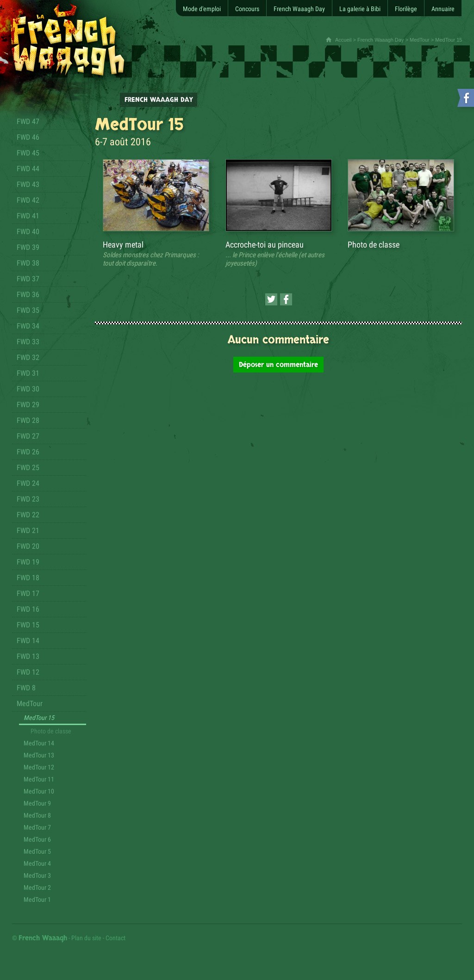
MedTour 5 (37, 851)
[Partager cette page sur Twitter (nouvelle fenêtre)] (271, 299)
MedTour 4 (37, 863)
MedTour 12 (39, 767)
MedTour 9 (37, 803)
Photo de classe (51, 731)
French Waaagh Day (380, 40)
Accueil (343, 40)
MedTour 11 (39, 779)
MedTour (420, 40)
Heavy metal (123, 245)
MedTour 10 (39, 791)
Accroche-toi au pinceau (265, 245)
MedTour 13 (39, 755)
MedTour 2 (37, 887)
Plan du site (86, 938)
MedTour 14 (39, 743)
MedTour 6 (37, 839)
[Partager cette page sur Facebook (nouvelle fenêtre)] (286, 299)
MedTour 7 (37, 827)
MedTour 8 (37, 815)
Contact (115, 938)
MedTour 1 (37, 899)
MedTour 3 (37, 875)
